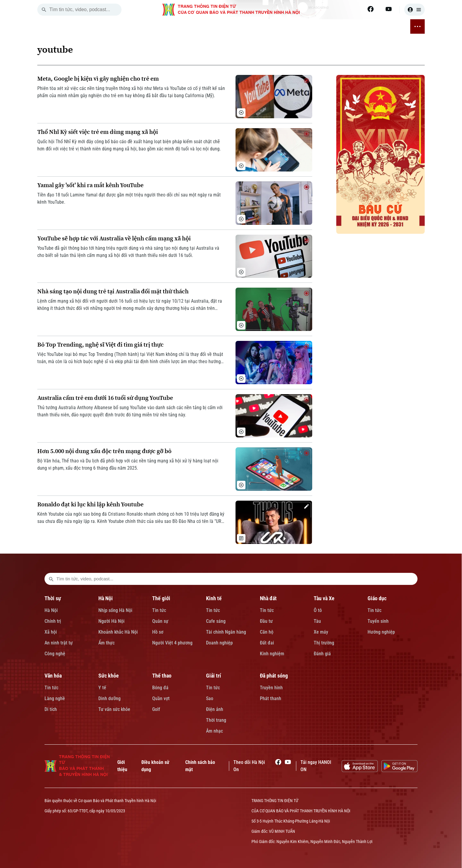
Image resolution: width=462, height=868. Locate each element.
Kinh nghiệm (272, 654)
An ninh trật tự (59, 643)
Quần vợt (161, 698)
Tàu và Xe (324, 598)
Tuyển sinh (378, 621)
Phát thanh (271, 698)
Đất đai (267, 643)
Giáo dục (377, 598)
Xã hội (51, 632)
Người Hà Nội (111, 621)
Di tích (51, 709)
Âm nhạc (214, 731)
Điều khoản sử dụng (155, 766)
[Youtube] (389, 9)
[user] (414, 10)
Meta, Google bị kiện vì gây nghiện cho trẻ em (98, 79)
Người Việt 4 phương (172, 643)
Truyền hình (271, 688)
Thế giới (161, 598)
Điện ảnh (215, 709)
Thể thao (162, 676)
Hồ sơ (158, 632)
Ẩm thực (106, 643)
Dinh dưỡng (109, 698)
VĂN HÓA (273, 26)
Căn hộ (267, 632)
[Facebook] (371, 9)
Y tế (102, 688)
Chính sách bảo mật (200, 766)
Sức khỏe (109, 676)
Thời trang (216, 720)
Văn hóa (53, 676)
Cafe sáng (216, 621)
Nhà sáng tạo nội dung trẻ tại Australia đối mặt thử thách (113, 291)
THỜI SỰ (95, 26)
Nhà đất (268, 598)
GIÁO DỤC (246, 26)
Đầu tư (266, 621)
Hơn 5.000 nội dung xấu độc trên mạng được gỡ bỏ (104, 451)
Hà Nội (51, 610)
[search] (44, 10)
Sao (210, 698)
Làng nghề (55, 698)
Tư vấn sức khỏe (114, 709)
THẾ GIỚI (142, 26)
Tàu (317, 621)
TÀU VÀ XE (218, 26)
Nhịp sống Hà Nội (115, 610)
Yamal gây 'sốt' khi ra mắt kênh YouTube (90, 185)
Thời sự (53, 598)
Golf (156, 709)
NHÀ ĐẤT (191, 26)
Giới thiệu (122, 766)
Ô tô (318, 610)
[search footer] (51, 579)
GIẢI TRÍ (354, 26)
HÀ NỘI (118, 26)
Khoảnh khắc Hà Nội (118, 632)
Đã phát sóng (274, 676)
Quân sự (160, 621)
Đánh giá (322, 654)
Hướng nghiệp (381, 632)
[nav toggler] (417, 26)
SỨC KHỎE (300, 26)
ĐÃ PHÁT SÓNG (385, 26)
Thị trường (324, 643)
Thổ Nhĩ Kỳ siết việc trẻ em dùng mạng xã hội (98, 132)
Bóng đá (160, 688)
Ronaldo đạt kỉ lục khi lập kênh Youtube (90, 504)
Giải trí (214, 676)
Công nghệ (55, 654)
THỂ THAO (329, 26)
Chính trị (53, 621)
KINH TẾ (166, 26)
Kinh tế (214, 598)
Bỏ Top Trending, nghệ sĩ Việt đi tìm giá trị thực (100, 345)
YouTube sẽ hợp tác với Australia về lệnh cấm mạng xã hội (114, 238)
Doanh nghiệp (219, 643)
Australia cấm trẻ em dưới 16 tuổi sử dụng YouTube (105, 398)
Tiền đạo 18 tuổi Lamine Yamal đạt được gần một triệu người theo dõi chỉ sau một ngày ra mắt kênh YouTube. (129, 198)
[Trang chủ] (76, 26)
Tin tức (159, 610)
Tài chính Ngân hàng (226, 632)
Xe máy (321, 632)
